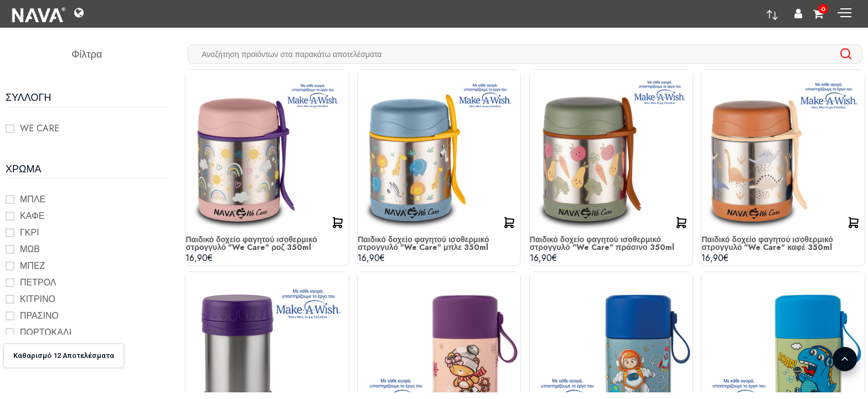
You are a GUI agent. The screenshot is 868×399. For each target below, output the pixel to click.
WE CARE (40, 128)
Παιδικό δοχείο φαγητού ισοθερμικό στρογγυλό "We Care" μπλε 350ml (423, 243)
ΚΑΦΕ (32, 216)
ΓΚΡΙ (30, 232)
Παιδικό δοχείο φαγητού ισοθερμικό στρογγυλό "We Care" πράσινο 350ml (602, 243)
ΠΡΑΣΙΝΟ (39, 316)
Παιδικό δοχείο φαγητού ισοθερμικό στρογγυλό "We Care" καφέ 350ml (767, 243)
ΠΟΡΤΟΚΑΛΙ (46, 332)
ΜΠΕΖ (32, 266)
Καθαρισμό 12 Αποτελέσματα (64, 355)
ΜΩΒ (30, 249)
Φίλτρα (87, 54)
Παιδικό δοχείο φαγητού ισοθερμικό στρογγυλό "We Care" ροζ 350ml (251, 243)
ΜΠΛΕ (33, 199)
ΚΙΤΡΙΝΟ (38, 299)
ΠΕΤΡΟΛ (38, 282)
